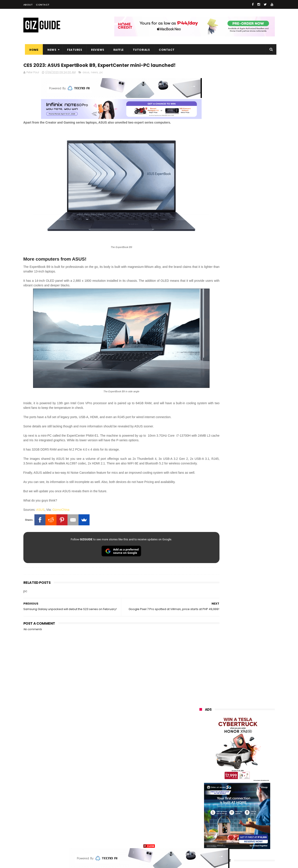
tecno (250, 775)
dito (221, 783)
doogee (235, 807)
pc (101, 81)
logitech (202, 815)
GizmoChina (61, 515)
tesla (200, 840)
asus (86, 81)
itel (245, 799)
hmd (224, 832)
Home (32, 50)
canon (224, 799)
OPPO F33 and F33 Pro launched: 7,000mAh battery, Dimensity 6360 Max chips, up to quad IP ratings (248, 540)
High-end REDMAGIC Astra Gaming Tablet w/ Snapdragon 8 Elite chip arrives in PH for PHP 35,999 (248, 391)
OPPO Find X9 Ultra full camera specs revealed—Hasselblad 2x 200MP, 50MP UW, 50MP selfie (248, 561)
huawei (202, 742)
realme (202, 758)
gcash (244, 783)
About (28, 5)
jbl (224, 815)
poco (200, 791)
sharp (248, 791)
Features (73, 50)
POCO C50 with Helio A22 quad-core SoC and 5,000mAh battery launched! (248, 368)
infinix (225, 766)
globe (201, 766)
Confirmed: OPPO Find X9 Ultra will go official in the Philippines (247, 452)
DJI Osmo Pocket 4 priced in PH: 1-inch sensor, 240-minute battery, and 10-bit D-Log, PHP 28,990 (248, 434)
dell (243, 815)
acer (200, 783)
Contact (43, 5)
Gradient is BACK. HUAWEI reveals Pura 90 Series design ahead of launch (246, 411)
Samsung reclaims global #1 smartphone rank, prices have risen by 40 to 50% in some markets (247, 477)
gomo (252, 824)
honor (226, 758)
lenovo (201, 775)
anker (229, 824)
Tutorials (140, 50)
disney (201, 832)
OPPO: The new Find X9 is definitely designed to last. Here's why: (232, 229)
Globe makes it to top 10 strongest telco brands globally (248, 496)
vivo (250, 750)
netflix (201, 799)
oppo (200, 750)
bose (244, 840)
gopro (246, 832)
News (50, 50)
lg (247, 766)
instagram (204, 824)
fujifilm (224, 791)
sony (226, 775)
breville (223, 840)
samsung (232, 742)
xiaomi (225, 750)
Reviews (96, 50)
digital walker (206, 807)
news (94, 81)
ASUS (40, 515)
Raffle (117, 50)
